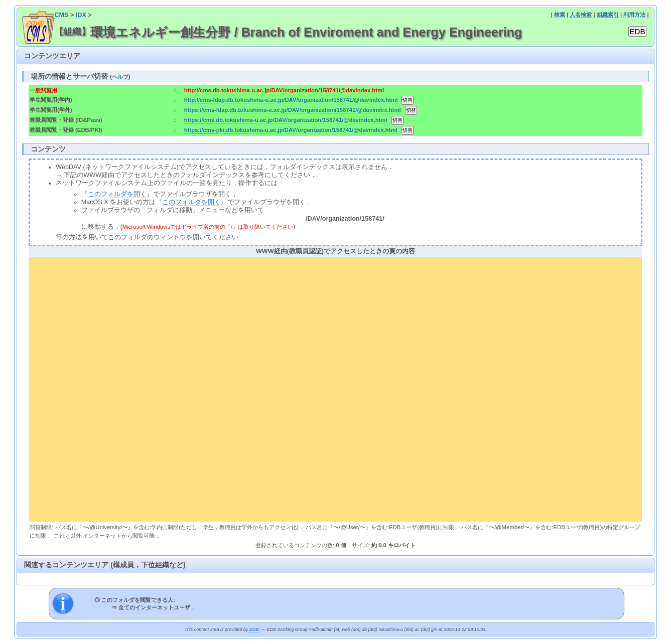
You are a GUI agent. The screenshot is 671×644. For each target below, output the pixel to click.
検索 (560, 15)
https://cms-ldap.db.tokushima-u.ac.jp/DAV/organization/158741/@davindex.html (293, 110)
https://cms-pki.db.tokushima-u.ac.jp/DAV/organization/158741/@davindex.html (291, 130)
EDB (254, 629)
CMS (61, 15)
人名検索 (581, 15)
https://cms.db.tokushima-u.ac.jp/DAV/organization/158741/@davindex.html (286, 120)
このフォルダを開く (117, 194)
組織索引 (608, 15)
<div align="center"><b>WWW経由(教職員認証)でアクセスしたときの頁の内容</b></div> (335, 388)
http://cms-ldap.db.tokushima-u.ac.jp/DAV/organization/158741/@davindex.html (291, 100)
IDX (81, 15)
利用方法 (634, 15)
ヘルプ (120, 77)
